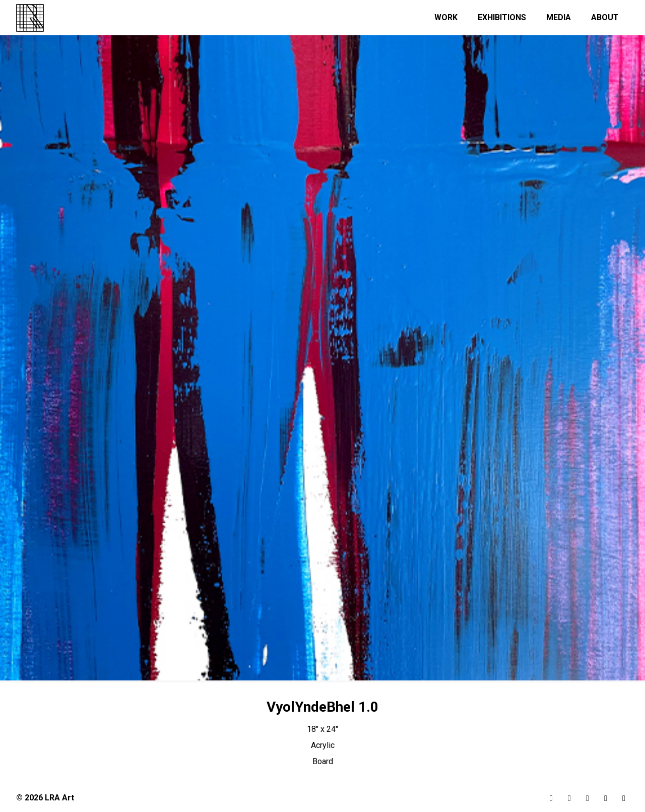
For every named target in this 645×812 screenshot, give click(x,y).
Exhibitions (502, 17)
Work (446, 17)
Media (559, 17)
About (605, 17)
